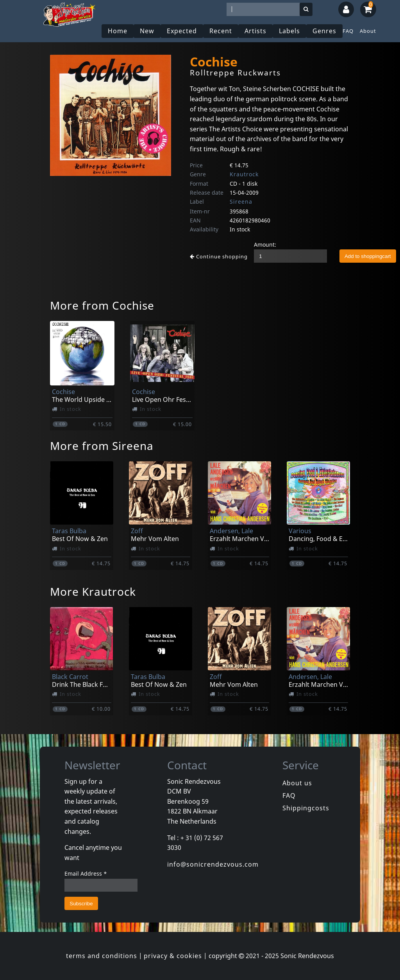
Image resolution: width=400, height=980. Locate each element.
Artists (255, 31)
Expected (182, 31)
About (368, 31)
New (147, 31)
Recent (221, 31)
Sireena (241, 202)
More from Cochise (102, 305)
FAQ (348, 31)
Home (118, 31)
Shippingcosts (306, 808)
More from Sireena (102, 446)
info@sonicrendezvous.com (213, 864)
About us (297, 783)
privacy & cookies (173, 956)
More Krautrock (93, 591)
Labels (289, 31)
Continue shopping (219, 256)
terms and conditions (102, 956)
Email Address (86, 873)
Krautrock (244, 174)
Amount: (265, 245)
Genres (324, 31)
